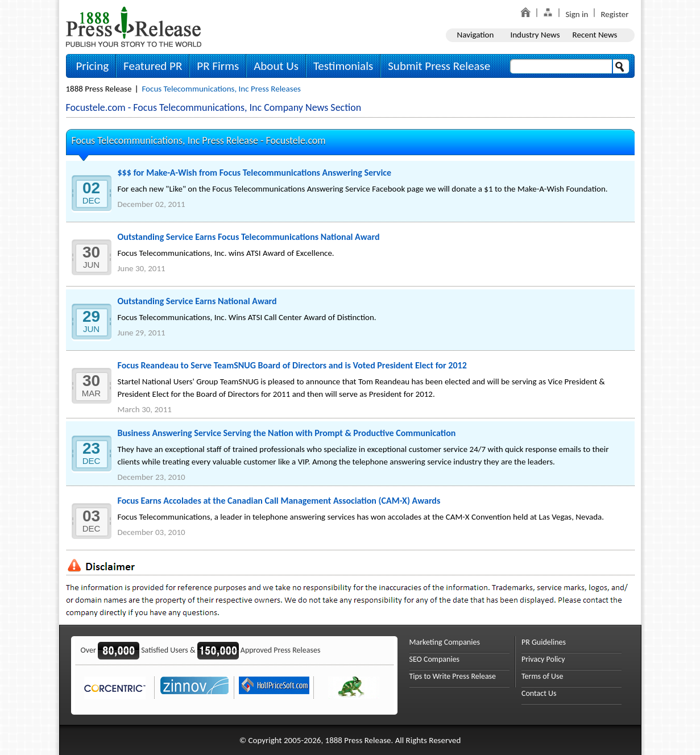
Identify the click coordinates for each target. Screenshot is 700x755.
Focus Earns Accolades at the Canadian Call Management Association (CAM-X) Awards (279, 501)
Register (614, 14)
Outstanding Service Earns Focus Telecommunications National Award (249, 237)
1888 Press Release (99, 89)
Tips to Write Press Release (453, 676)
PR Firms (218, 66)
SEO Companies (435, 659)
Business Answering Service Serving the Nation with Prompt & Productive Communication (287, 433)
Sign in (577, 14)
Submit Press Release (439, 66)
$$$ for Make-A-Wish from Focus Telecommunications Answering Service (255, 173)
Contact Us (539, 693)
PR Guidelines (544, 642)
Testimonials (343, 66)
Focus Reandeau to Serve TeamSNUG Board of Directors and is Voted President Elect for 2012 (292, 365)
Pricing (93, 66)
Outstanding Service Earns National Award (197, 301)
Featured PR (153, 66)
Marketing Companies (445, 642)
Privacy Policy (543, 659)
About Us (276, 66)
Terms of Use (542, 676)
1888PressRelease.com (134, 26)
